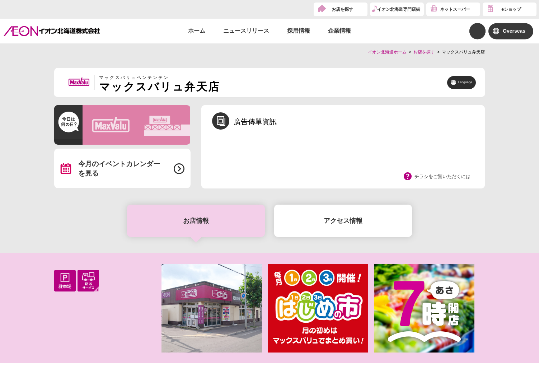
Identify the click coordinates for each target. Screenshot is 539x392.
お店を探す (342, 9)
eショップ (511, 9)
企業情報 (339, 31)
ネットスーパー (455, 9)
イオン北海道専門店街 (399, 9)
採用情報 (299, 31)
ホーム (197, 31)
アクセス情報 (343, 221)
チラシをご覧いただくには (442, 176)
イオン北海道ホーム (387, 52)
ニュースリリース (246, 31)
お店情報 (196, 221)
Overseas (514, 31)
